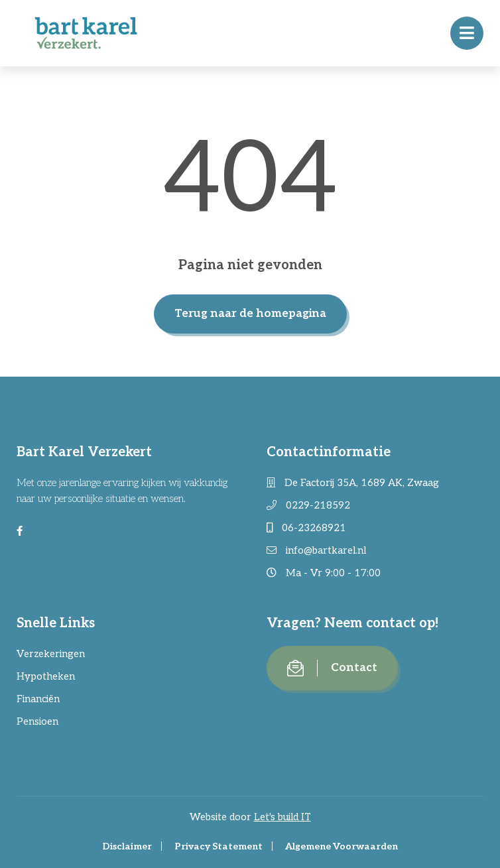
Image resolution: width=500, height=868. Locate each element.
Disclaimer (127, 846)
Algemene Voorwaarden (342, 846)
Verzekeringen (51, 654)
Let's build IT (282, 817)
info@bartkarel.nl (316, 550)
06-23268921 (306, 528)
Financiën (38, 699)
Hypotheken (46, 676)
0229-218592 (308, 505)
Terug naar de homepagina (250, 314)
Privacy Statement (219, 846)
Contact (332, 668)
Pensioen (37, 721)
